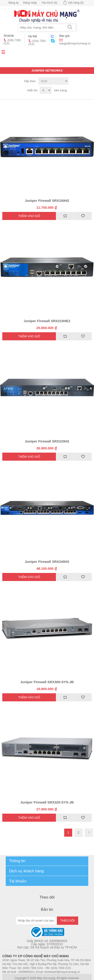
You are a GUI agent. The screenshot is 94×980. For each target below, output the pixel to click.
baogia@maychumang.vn (75, 43)
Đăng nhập (30, 3)
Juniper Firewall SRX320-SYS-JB (47, 802)
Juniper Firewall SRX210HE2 (47, 321)
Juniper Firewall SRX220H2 (47, 441)
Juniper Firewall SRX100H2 (47, 201)
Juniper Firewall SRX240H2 (47, 562)
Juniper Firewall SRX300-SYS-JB (47, 682)
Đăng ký (14, 3)
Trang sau (89, 833)
